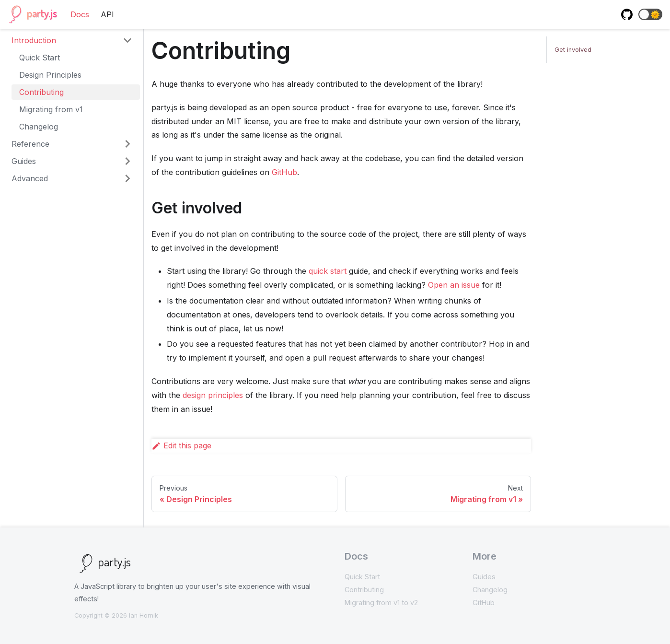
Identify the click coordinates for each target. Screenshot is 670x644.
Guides (24, 161)
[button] (650, 14)
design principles (213, 395)
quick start (328, 271)
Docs (80, 14)
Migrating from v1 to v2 (381, 603)
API (107, 14)
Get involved (573, 50)
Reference (30, 144)
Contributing (41, 92)
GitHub (284, 172)
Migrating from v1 (51, 109)
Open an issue (454, 285)
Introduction (34, 40)
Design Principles (50, 75)
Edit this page (181, 445)
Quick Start (40, 58)
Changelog (39, 127)
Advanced (30, 178)
